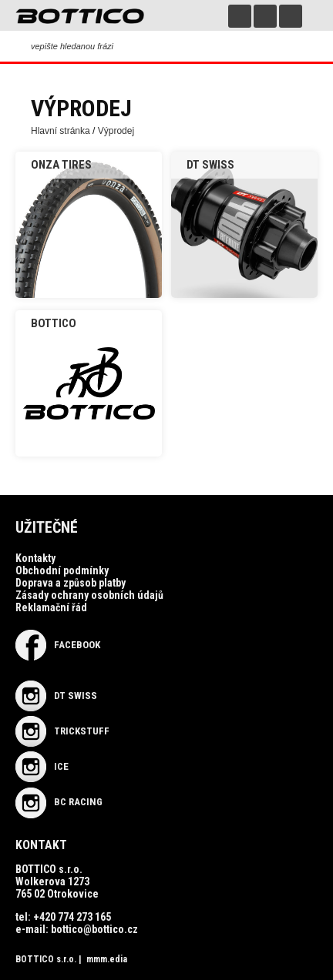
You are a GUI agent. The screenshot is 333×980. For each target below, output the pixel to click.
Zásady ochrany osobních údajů (89, 595)
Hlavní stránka (61, 131)
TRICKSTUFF (62, 731)
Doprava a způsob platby (71, 583)
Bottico (54, 323)
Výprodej (116, 131)
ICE (42, 766)
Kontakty (35, 558)
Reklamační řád (51, 607)
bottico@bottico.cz (94, 929)
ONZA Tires (61, 165)
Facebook (58, 645)
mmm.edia (107, 959)
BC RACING (59, 802)
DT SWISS (210, 165)
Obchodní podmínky (62, 570)
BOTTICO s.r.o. (46, 959)
